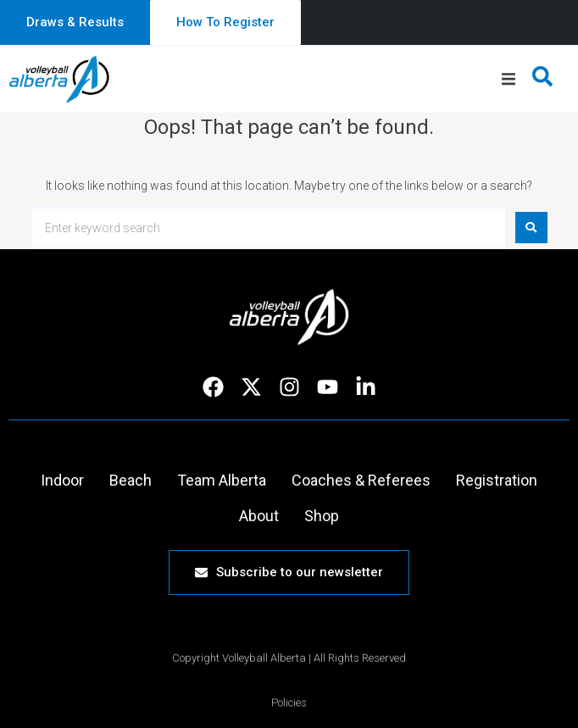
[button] (509, 80)
